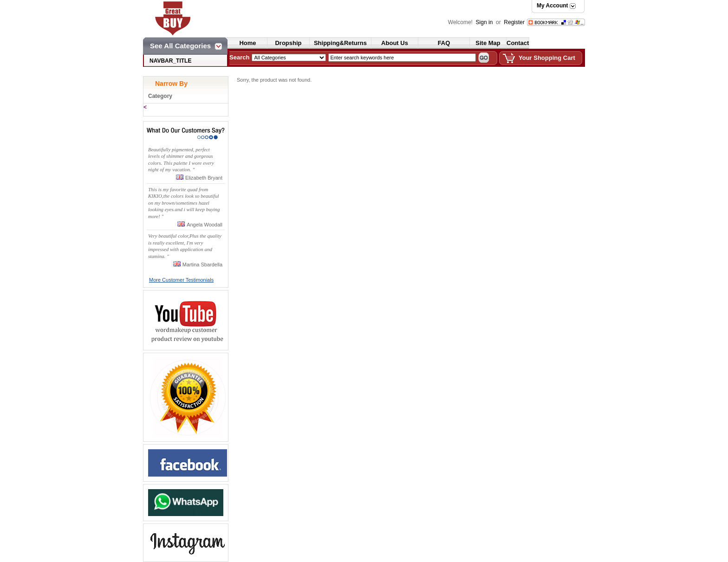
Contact (518, 43)
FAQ (444, 43)
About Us (395, 43)
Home (247, 43)
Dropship (288, 43)
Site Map (488, 43)
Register (514, 22)
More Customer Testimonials (181, 280)
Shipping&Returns (340, 43)
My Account (552, 6)
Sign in (485, 22)
